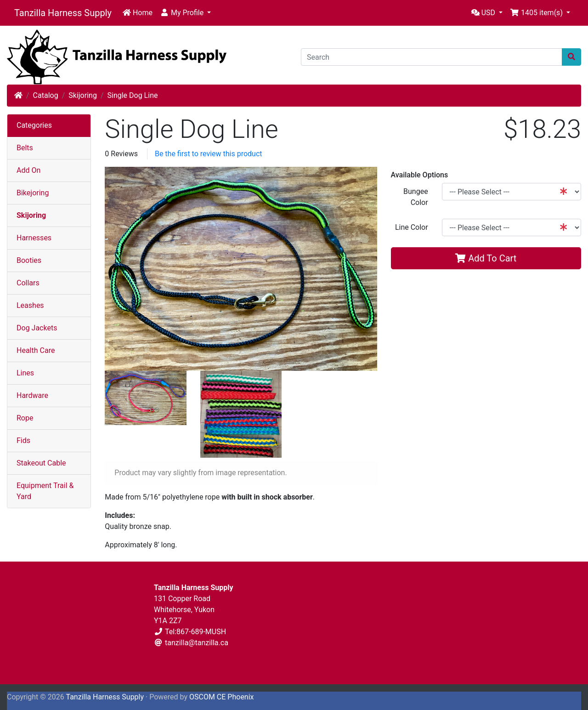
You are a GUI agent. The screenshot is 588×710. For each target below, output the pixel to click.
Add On (28, 170)
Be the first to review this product (209, 154)
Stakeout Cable (41, 463)
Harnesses (34, 238)
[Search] (432, 57)
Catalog (46, 95)
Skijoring (83, 95)
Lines (25, 373)
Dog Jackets (37, 328)
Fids (23, 440)
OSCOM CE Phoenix (222, 697)
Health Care (36, 350)
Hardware (32, 395)
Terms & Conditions (39, 610)
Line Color (412, 227)
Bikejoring (33, 193)
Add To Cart (486, 258)
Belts (25, 148)
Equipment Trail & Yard (45, 491)
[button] (185, 13)
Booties (29, 260)
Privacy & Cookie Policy (45, 591)
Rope (25, 418)
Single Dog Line (132, 95)
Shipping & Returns (38, 628)
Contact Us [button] (245, 664)
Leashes (30, 305)
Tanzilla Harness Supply (63, 13)
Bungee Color (416, 197)
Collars (28, 283)
